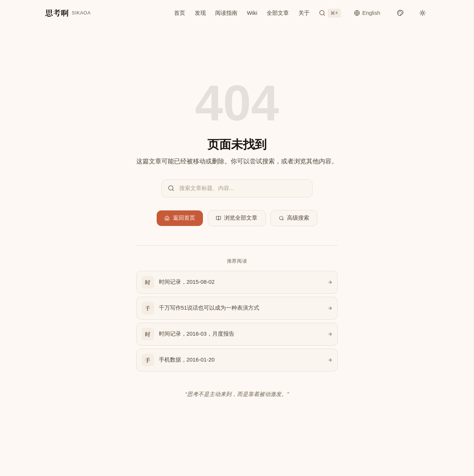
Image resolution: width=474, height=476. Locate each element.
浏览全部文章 (237, 218)
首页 (180, 13)
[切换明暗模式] (423, 12)
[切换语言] (367, 13)
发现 (200, 13)
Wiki (252, 13)
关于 (304, 13)
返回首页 (180, 218)
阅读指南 (226, 13)
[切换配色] (400, 12)
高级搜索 (294, 218)
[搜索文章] (330, 13)
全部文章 (278, 13)
